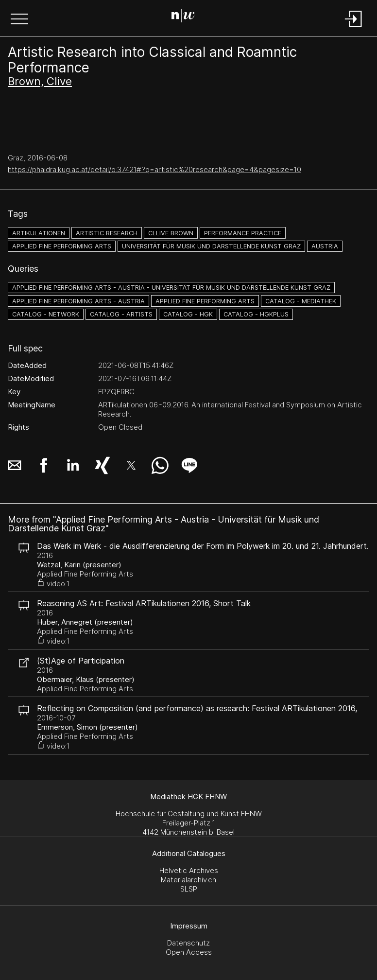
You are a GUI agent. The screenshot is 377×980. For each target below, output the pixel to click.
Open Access (189, 952)
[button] (19, 20)
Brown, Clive (40, 81)
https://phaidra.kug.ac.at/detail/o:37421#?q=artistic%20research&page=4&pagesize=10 (154, 169)
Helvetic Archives (189, 870)
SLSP (189, 889)
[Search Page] (187, 17)
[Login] (354, 28)
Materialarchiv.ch (188, 880)
